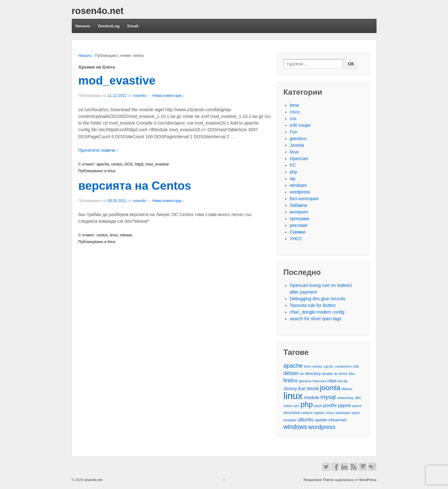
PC (293, 165)
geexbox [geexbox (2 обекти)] (305, 381)
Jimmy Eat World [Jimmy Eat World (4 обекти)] (301, 389)
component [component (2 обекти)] (343, 366)
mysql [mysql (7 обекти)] (328, 397)
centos (117, 164)
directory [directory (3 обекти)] (313, 374)
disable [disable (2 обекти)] (327, 374)
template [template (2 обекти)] (290, 420)
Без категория (304, 199)
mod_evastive (117, 81)
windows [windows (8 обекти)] (295, 427)
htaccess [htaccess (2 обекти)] (319, 381)
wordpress (300, 192)
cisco (295, 112)
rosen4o (140, 96)
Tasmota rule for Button (313, 305)
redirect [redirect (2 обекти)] (307, 413)
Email (133, 26)
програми (300, 219)
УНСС (296, 239)
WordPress (368, 480)
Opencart (299, 159)
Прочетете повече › (98, 150)
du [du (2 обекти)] (336, 374)
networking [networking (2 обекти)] (345, 398)
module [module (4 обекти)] (311, 397)
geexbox (298, 139)
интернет (299, 212)
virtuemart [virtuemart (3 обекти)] (337, 420)
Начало (83, 26)
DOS (129, 164)
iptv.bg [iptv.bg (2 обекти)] (342, 381)
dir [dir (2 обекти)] (302, 374)
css (293, 119)
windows (298, 185)
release (126, 235)
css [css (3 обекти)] (356, 366)
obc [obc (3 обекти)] (358, 398)
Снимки (298, 232)
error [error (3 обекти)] (343, 374)
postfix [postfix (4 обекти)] (330, 405)
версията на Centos (135, 186)
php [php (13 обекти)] (307, 405)
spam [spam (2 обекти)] (356, 413)
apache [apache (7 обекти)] (293, 366)
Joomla (297, 145)
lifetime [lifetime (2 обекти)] (347, 389)
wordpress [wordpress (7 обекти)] (322, 427)
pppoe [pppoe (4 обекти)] (344, 405)
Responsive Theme (319, 480)
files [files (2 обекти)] (352, 374)
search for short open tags (316, 319)
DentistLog (109, 26)
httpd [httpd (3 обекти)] (332, 381)
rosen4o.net (98, 11)
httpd (139, 164)
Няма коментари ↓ (169, 96)
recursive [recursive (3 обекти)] (292, 413)
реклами (299, 225)
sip (293, 179)
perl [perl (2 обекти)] (297, 406)
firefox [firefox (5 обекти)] (291, 380)
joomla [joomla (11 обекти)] (330, 388)
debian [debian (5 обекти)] (291, 373)
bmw (295, 105)
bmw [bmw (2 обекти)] (308, 366)
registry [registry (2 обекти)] (319, 413)
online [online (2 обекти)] (288, 406)
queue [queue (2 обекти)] (357, 406)
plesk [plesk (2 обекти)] (318, 406)
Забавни (299, 205)
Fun (294, 132)
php (294, 172)
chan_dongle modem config (317, 312)
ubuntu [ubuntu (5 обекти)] (305, 419)
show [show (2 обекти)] (330, 413)
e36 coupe (300, 125)
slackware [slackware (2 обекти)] (343, 413)
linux (112, 171)
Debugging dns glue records (318, 299)
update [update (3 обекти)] (321, 420)
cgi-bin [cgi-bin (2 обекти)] (328, 366)
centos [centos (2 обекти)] (317, 366)
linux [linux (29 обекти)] (293, 396)
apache (103, 164)
